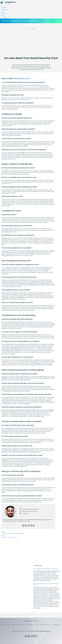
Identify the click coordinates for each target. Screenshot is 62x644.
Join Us (37, 625)
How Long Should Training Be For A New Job (46, 569)
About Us (4, 13)
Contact (4, 17)
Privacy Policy (29, 625)
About (8, 625)
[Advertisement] (31, 43)
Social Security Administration (13, 98)
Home (3, 625)
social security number (31, 87)
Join (3, 15)
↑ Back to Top (57, 625)
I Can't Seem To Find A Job (9, 537)
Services (4, 7)
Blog (3, 11)
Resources (5, 9)
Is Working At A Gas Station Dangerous (13, 533)
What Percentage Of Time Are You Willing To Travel (46, 584)
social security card (21, 78)
